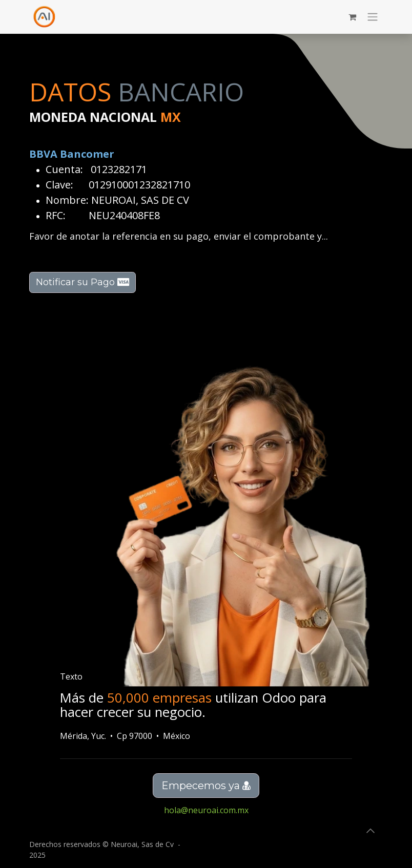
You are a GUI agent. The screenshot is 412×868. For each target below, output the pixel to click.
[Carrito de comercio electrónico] (352, 17)
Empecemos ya (206, 786)
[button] (370, 831)
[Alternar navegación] (373, 17)
